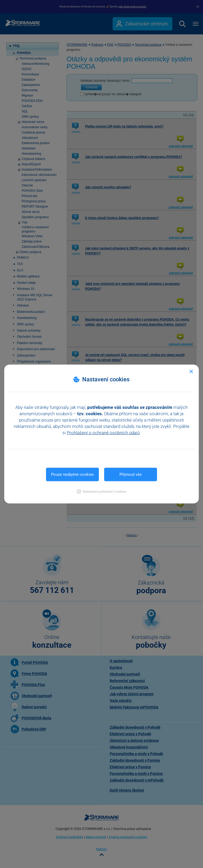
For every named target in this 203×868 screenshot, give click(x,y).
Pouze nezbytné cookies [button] (72, 474)
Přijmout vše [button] (131, 474)
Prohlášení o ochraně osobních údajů (103, 433)
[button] (102, 492)
